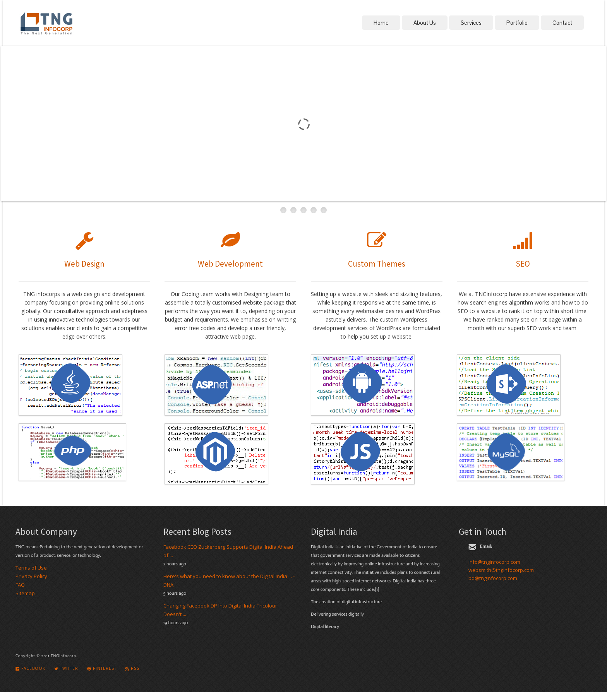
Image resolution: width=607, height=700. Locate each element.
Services (471, 23)
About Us (425, 23)
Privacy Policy (31, 576)
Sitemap (25, 593)
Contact (562, 23)
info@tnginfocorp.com (494, 562)
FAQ (20, 585)
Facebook (30, 668)
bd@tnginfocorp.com (493, 578)
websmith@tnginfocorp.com (501, 570)
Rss (132, 668)
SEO (523, 264)
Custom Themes (377, 264)
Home (381, 23)
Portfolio (517, 23)
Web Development (230, 264)
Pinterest (102, 668)
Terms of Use (31, 568)
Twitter (66, 668)
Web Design (84, 264)
